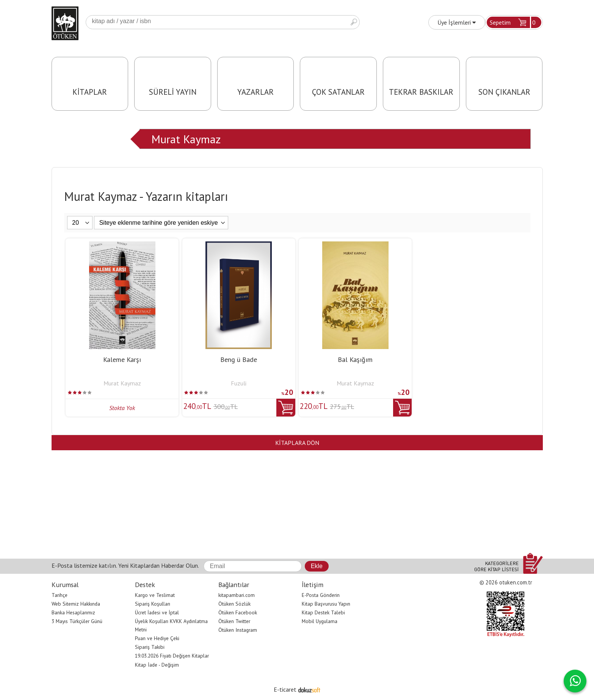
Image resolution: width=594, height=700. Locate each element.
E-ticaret (285, 689)
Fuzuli (239, 383)
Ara (354, 22)
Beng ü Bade (239, 359)
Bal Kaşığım (355, 359)
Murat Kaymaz (186, 139)
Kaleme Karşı (122, 359)
